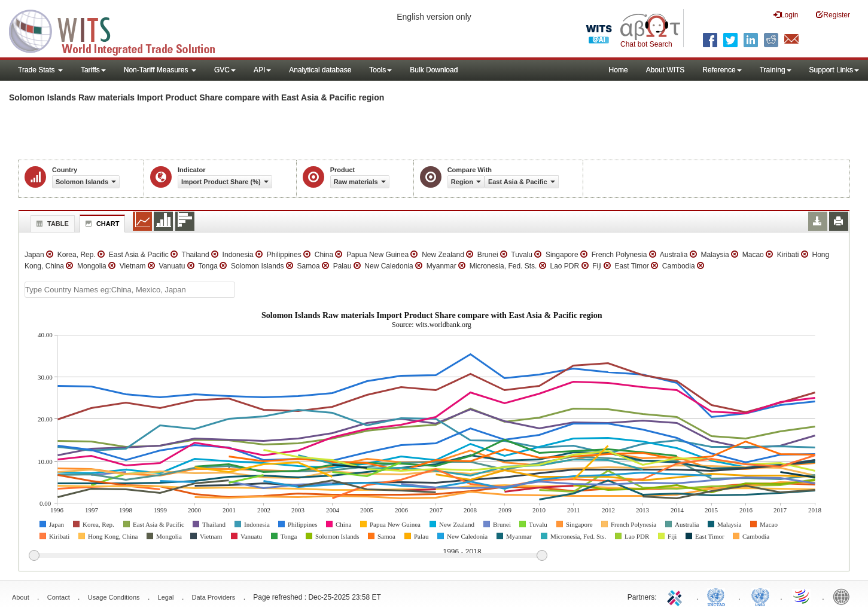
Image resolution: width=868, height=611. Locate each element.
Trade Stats (40, 70)
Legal (166, 597)
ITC (677, 596)
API (262, 70)
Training (776, 70)
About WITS (666, 70)
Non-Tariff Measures (160, 70)
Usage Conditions (114, 597)
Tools (380, 70)
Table (51, 224)
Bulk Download (434, 70)
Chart (101, 224)
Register (833, 15)
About (21, 597)
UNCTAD (718, 596)
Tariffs (93, 70)
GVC (225, 70)
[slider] (288, 556)
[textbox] (130, 290)
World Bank (844, 596)
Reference (722, 70)
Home (619, 70)
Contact (59, 597)
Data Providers (214, 597)
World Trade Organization (802, 596)
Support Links (834, 70)
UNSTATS (760, 596)
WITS (120, 30)
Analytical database (320, 70)
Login (786, 15)
